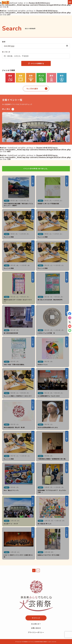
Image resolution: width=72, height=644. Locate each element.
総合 (62, 76)
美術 (51, 76)
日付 (4, 42)
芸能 (31, 76)
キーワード (6, 52)
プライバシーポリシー (36, 632)
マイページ (36, 618)
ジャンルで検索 (9, 70)
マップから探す (32, 89)
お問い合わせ (36, 628)
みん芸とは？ (36, 624)
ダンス (41, 76)
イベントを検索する (36, 63)
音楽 (10, 76)
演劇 (20, 76)
